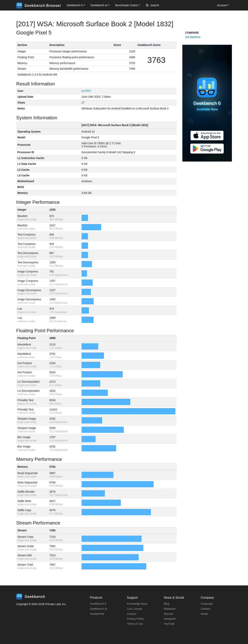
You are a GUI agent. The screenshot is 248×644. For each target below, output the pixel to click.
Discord (168, 614)
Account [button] (222, 5)
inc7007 (86, 91)
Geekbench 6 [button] (75, 5)
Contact (132, 614)
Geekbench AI (99, 609)
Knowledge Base (137, 604)
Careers (206, 609)
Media (204, 614)
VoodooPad (97, 614)
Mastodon (170, 609)
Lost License (135, 609)
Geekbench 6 (98, 604)
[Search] (166, 5)
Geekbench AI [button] (99, 5)
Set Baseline (193, 37)
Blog (167, 604)
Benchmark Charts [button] (126, 5)
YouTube (169, 624)
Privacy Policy (135, 619)
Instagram (170, 619)
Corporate (207, 604)
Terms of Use (135, 624)
